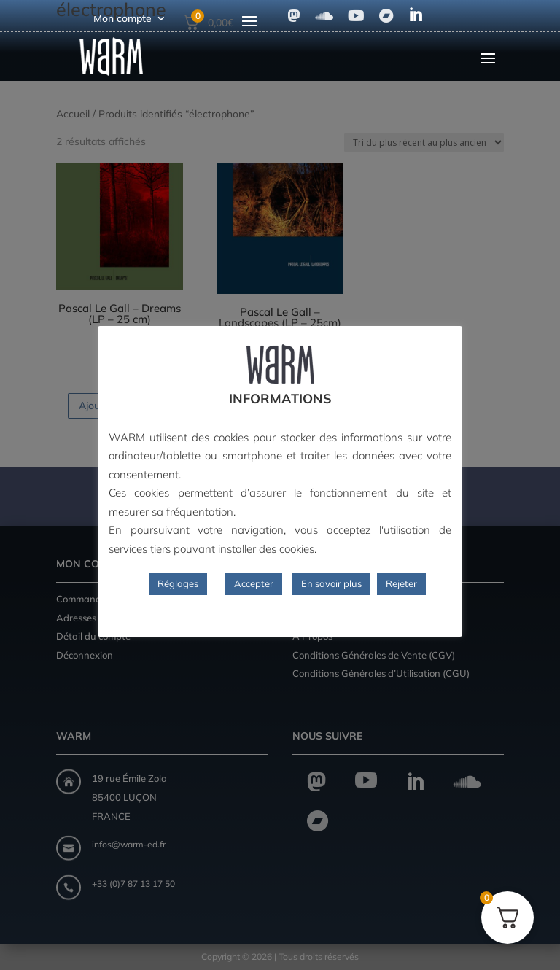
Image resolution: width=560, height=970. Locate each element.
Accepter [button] (254, 583)
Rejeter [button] (401, 583)
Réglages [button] (178, 583)
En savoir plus (331, 583)
